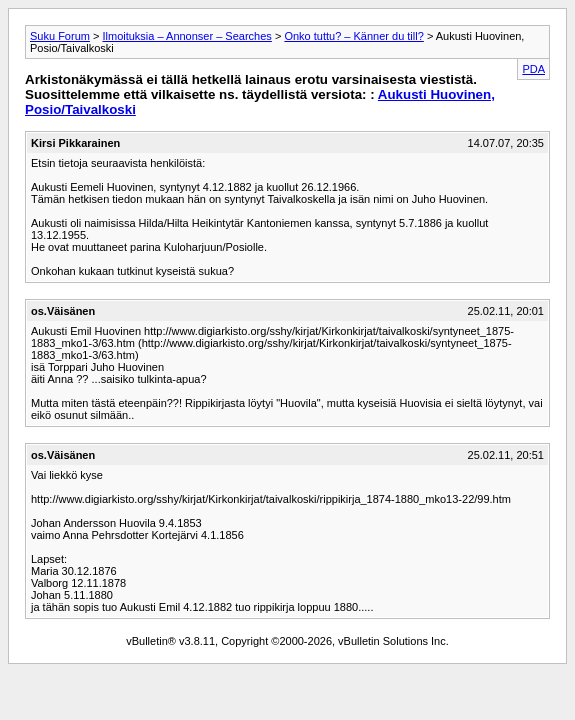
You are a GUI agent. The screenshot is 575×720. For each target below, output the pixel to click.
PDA (533, 69)
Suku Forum (60, 36)
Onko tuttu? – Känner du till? (353, 36)
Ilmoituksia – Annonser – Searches (186, 36)
